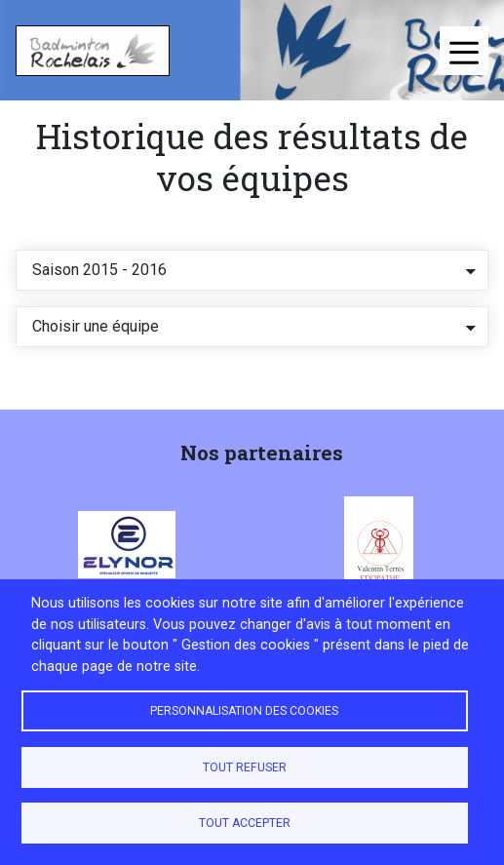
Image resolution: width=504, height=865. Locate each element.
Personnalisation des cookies (244, 711)
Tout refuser (245, 767)
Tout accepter (245, 823)
